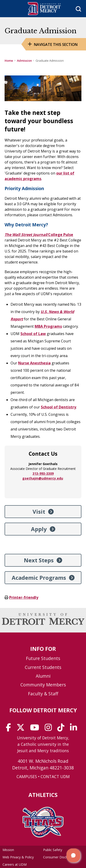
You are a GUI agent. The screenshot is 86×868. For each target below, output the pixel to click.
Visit (39, 512)
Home (9, 61)
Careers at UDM (15, 864)
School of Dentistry (58, 407)
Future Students (43, 658)
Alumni (43, 676)
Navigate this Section (56, 44)
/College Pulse (39, 235)
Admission (24, 61)
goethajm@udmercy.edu (43, 478)
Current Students (43, 667)
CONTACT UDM (55, 776)
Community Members (43, 685)
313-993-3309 (43, 473)
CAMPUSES (27, 776)
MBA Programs (48, 326)
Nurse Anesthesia (34, 363)
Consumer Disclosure (59, 857)
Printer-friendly (24, 597)
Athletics (43, 795)
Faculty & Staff (43, 694)
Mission (8, 850)
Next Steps (39, 560)
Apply (39, 529)
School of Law (33, 334)
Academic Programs (39, 578)
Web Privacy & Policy (18, 857)
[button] (73, 855)
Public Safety (53, 850)
